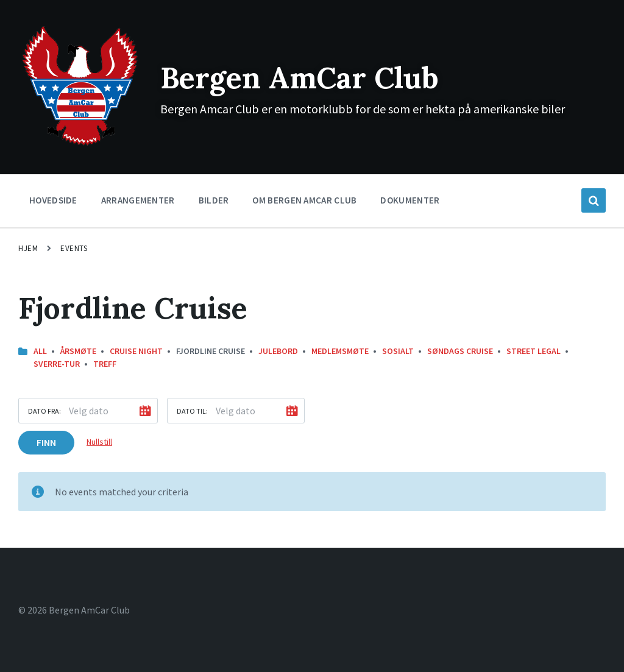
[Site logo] (80, 144)
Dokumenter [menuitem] (410, 200)
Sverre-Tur (57, 364)
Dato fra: (44, 411)
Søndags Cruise (460, 351)
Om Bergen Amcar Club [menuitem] (304, 200)
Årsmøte (78, 351)
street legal (534, 351)
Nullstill (99, 442)
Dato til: (192, 411)
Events (74, 248)
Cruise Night (136, 351)
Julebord (278, 351)
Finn (46, 442)
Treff (105, 364)
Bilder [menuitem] (214, 200)
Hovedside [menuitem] (53, 200)
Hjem (28, 248)
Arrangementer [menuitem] (138, 200)
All (40, 351)
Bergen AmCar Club (300, 78)
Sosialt (398, 351)
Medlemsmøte (340, 351)
